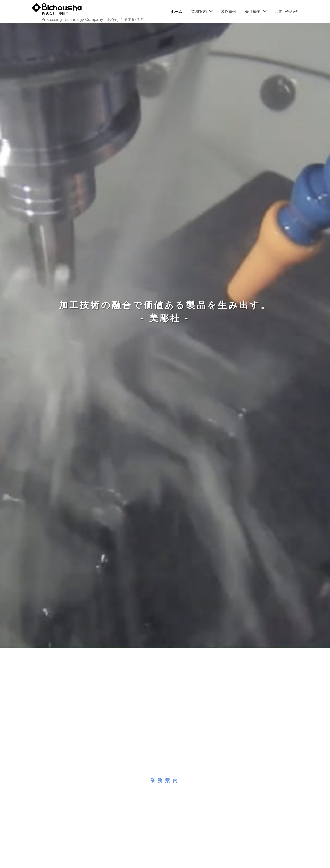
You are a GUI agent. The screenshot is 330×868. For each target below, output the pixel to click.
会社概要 (253, 11)
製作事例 (228, 11)
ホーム (176, 11)
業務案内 (199, 11)
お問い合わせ (286, 11)
